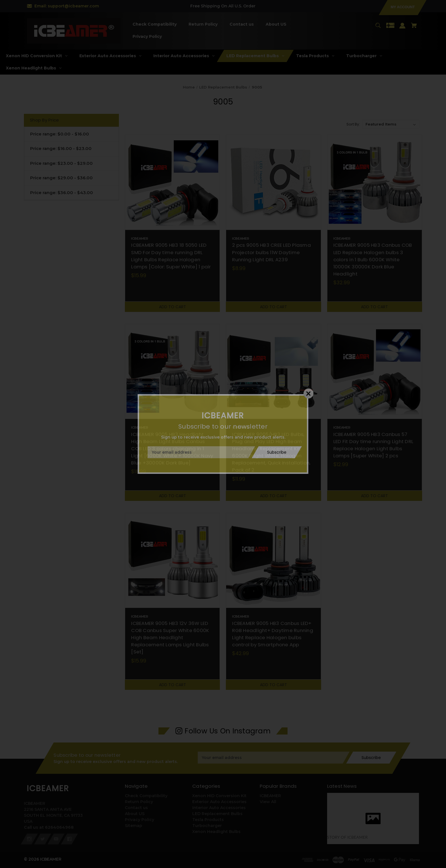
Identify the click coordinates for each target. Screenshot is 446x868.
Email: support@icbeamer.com (67, 6)
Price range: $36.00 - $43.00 (62, 193)
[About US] (276, 24)
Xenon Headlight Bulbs (216, 832)
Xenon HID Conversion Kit (219, 796)
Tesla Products (208, 820)
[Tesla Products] (315, 56)
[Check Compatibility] (154, 24)
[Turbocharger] (364, 56)
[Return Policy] (203, 24)
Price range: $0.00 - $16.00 (60, 134)
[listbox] (391, 124)
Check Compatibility (146, 796)
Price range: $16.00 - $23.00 (61, 148)
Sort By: (353, 124)
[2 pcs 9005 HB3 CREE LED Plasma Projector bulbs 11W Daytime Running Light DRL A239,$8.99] (273, 182)
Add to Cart (173, 307)
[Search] (378, 28)
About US (135, 814)
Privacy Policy (140, 820)
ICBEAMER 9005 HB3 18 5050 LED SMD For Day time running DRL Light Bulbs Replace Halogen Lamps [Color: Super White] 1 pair (171, 256)
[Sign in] (402, 28)
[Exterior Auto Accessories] (111, 56)
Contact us (136, 808)
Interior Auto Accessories (219, 808)
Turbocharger (207, 826)
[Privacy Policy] (147, 37)
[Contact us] (241, 24)
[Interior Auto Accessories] (184, 56)
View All (268, 802)
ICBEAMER (270, 796)
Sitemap (134, 826)
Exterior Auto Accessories (219, 802)
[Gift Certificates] (390, 28)
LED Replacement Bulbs (217, 814)
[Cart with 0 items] (414, 28)
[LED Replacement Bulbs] (255, 56)
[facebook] (69, 839)
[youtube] (56, 839)
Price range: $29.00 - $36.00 (61, 178)
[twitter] (43, 839)
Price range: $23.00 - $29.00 (61, 163)
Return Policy (139, 802)
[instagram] (29, 839)
